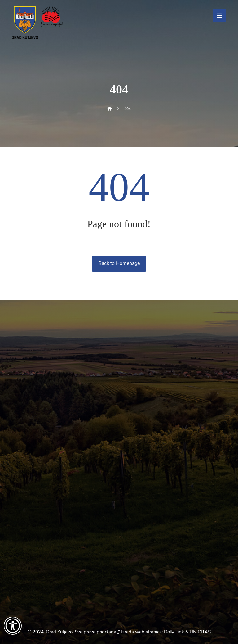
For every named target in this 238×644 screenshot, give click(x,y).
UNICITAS (200, 632)
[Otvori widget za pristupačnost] (13, 626)
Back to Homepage (119, 263)
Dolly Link (174, 632)
